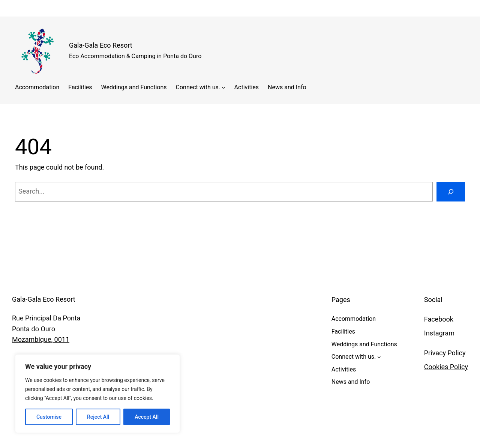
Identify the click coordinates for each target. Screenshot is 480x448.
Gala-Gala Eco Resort (101, 45)
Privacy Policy (445, 353)
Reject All (98, 417)
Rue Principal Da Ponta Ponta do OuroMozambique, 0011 (47, 329)
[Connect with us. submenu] (223, 87)
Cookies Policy (446, 367)
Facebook (439, 319)
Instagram (439, 333)
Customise (49, 417)
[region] (97, 394)
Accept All (147, 417)
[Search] (451, 192)
